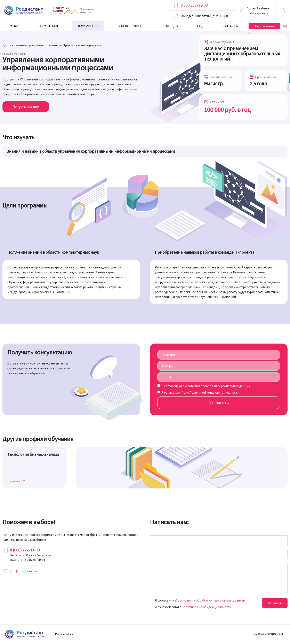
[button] (256, 11)
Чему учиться (88, 26)
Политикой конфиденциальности (214, 392)
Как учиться (48, 26)
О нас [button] (14, 26)
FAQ (200, 26)
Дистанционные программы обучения (30, 45)
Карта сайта (64, 634)
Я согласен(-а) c (206, 386)
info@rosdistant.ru (23, 571)
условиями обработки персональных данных (217, 386)
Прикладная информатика (82, 45)
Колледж (170, 26)
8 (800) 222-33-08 (25, 550)
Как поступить (131, 26)
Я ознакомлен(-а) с (200, 392)
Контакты (230, 26)
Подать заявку (264, 26)
